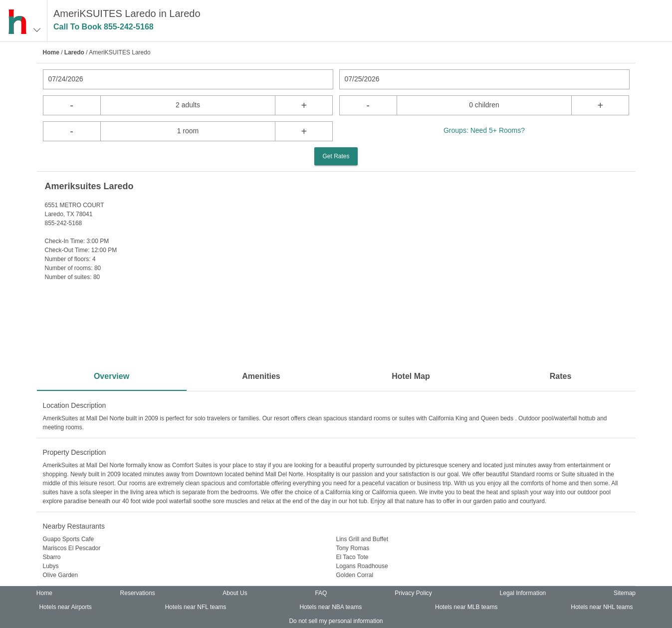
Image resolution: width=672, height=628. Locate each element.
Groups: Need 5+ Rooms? (484, 130)
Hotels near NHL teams (602, 607)
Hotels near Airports (65, 607)
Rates (561, 376)
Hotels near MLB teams (466, 607)
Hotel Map (411, 376)
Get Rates (336, 156)
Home (51, 52)
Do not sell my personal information (336, 621)
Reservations (138, 593)
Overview (112, 376)
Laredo (74, 52)
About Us (235, 593)
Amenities (261, 376)
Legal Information (523, 593)
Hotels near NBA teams (331, 607)
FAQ (321, 593)
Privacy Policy (413, 593)
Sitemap (625, 593)
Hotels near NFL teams (196, 607)
